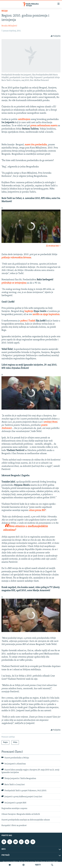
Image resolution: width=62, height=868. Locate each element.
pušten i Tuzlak (28, 321)
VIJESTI (38, 865)
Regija (5, 11)
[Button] (56, 36)
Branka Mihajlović (9, 26)
